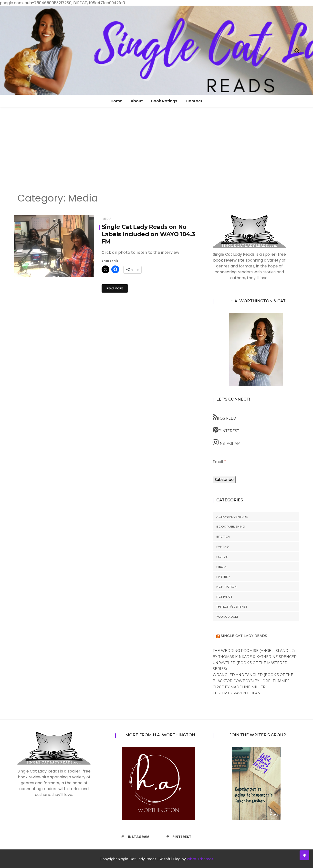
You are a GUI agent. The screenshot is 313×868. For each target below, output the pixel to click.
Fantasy (223, 546)
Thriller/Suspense (232, 607)
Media (107, 219)
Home (116, 101)
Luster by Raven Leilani (237, 693)
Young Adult (227, 617)
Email (219, 462)
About (137, 101)
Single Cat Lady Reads (244, 636)
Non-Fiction (226, 587)
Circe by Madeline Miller (239, 687)
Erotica (223, 536)
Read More (115, 288)
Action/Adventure (232, 517)
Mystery (223, 577)
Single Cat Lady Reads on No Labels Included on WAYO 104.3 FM (149, 234)
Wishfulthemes (200, 859)
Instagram (227, 442)
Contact (194, 101)
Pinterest (226, 430)
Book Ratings (164, 101)
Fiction (222, 556)
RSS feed (224, 417)
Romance (224, 597)
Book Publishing (231, 526)
